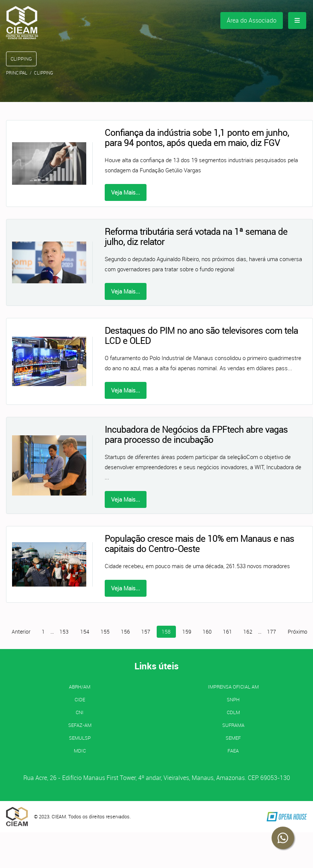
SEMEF (233, 738)
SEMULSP (80, 738)
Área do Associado (252, 20)
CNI (80, 712)
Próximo (298, 632)
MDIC (80, 751)
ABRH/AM (80, 687)
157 (146, 632)
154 (85, 632)
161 (227, 632)
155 (105, 632)
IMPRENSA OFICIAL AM (233, 687)
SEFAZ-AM (80, 725)
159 (187, 632)
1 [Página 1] (43, 632)
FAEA (233, 751)
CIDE (80, 699)
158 (166, 632)
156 (125, 632)
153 (64, 632)
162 (248, 632)
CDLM (233, 712)
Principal (17, 73)
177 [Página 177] (272, 632)
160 (207, 632)
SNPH (233, 699)
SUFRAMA (233, 725)
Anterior (21, 632)
